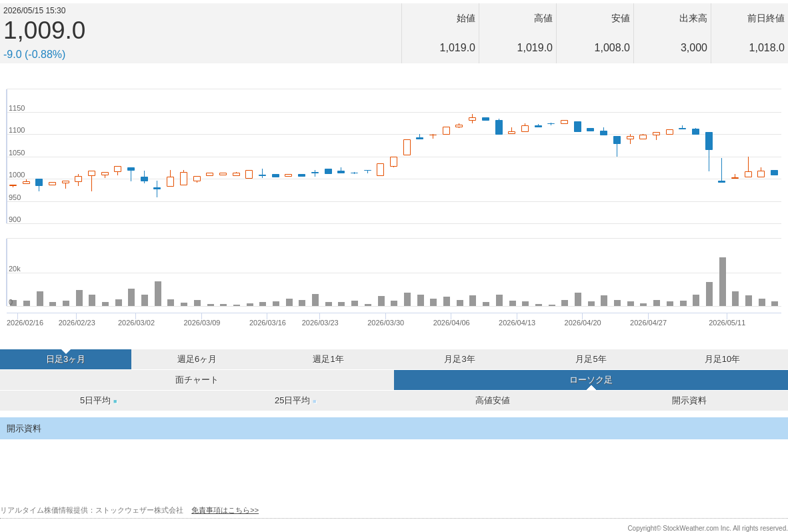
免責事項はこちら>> (225, 510)
